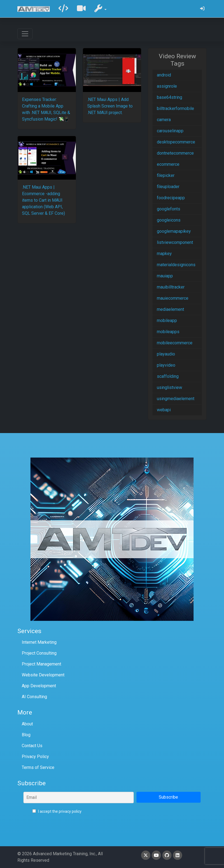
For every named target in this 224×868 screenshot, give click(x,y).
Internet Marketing (39, 642)
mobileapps (168, 332)
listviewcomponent (175, 242)
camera (164, 120)
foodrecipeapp (171, 198)
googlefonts (169, 209)
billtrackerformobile (175, 108)
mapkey (164, 254)
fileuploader (168, 187)
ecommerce (168, 164)
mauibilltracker (171, 287)
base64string (169, 97)
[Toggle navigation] (25, 34)
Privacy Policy (35, 757)
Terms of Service (38, 767)
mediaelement (170, 309)
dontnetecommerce (175, 153)
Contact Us (32, 746)
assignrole (167, 86)
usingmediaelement (176, 399)
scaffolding (168, 376)
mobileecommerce (175, 343)
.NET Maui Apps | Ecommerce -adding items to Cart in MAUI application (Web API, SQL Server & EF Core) (43, 200)
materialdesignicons (176, 265)
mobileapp (167, 320)
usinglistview (169, 387)
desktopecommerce (176, 142)
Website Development (43, 675)
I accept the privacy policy (57, 811)
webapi (164, 410)
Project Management (41, 664)
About (27, 724)
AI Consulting (34, 697)
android (164, 75)
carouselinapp (170, 131)
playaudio (166, 354)
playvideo (166, 365)
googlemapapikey (174, 231)
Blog (26, 735)
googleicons (169, 220)
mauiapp (165, 276)
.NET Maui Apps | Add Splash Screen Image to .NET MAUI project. (110, 106)
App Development (39, 686)
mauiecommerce (173, 298)
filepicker (166, 175)
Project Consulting (39, 653)
